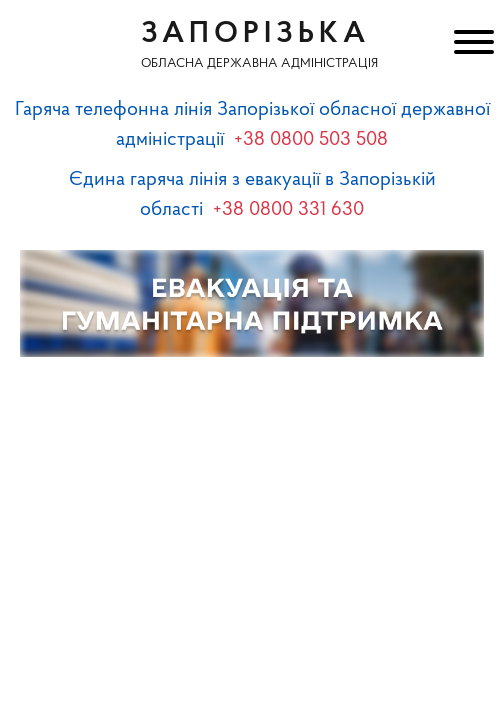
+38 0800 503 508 (311, 140)
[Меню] (471, 45)
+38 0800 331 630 (288, 210)
